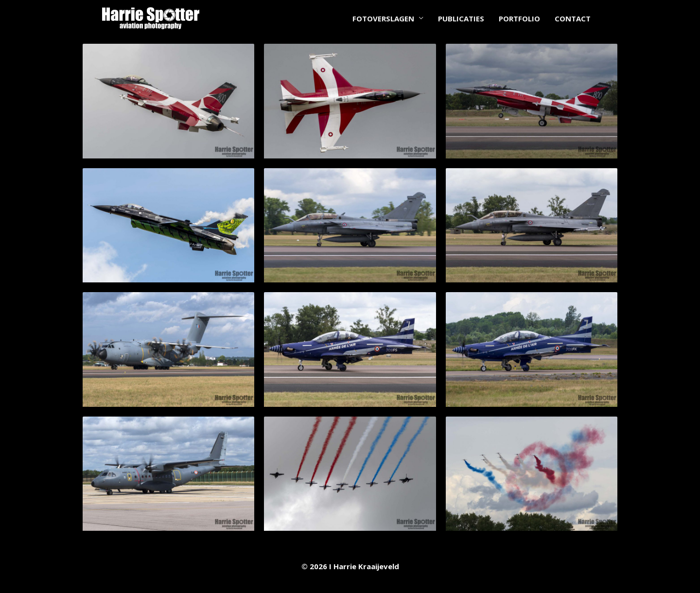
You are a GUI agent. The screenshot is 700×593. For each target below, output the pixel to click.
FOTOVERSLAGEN (383, 18)
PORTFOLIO (519, 18)
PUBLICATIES (461, 18)
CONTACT (573, 18)
